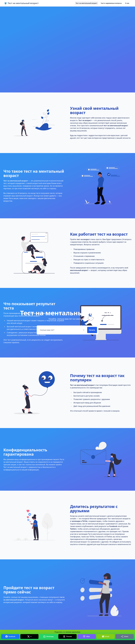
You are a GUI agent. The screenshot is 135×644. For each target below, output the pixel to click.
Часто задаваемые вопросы (111, 3)
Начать (92, 330)
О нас (127, 3)
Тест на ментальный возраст (21, 3)
